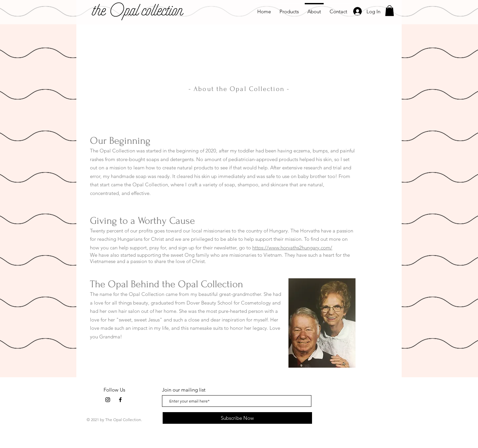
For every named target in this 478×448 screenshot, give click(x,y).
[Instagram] (108, 400)
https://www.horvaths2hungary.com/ (292, 248)
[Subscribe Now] (237, 418)
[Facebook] (120, 400)
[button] (390, 11)
